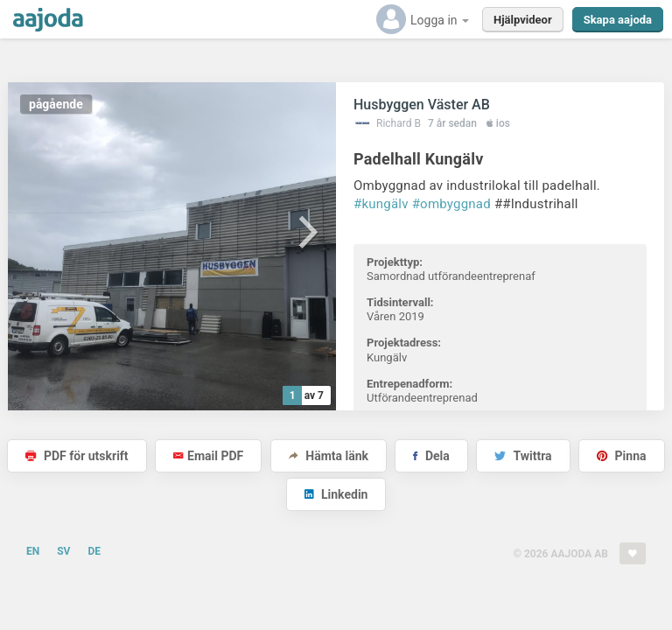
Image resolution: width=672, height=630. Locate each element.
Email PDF (208, 456)
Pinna (621, 456)
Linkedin (336, 494)
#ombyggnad (451, 204)
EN (33, 551)
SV (63, 551)
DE (94, 551)
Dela (431, 456)
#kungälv (381, 204)
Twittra (523, 456)
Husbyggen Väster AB (422, 105)
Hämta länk (329, 456)
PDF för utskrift (77, 456)
